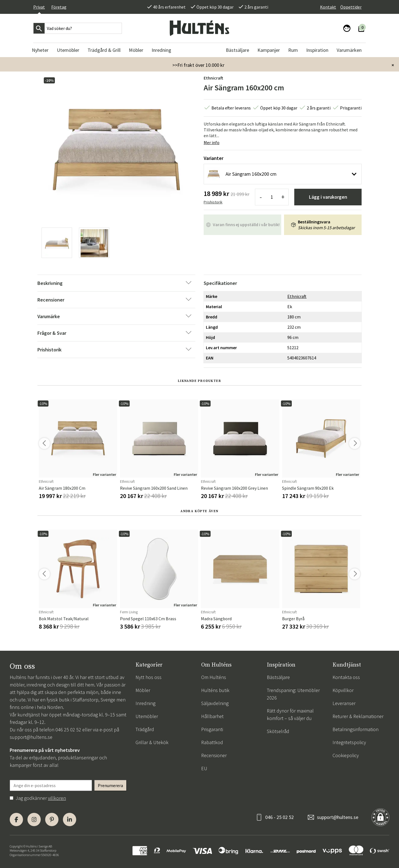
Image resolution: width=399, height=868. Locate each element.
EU (204, 768)
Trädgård (145, 729)
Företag (59, 7)
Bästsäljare (278, 677)
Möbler (143, 690)
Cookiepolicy (346, 755)
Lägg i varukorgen (328, 197)
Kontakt (328, 7)
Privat (39, 7)
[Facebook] (16, 820)
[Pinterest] (52, 820)
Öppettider (351, 7)
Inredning (145, 703)
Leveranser (344, 703)
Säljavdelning (215, 703)
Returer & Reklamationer (358, 716)
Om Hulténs (214, 677)
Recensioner (214, 755)
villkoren (57, 798)
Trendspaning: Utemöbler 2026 (293, 694)
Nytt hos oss (149, 677)
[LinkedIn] (70, 820)
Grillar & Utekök (152, 742)
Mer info (212, 142)
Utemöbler (147, 716)
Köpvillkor (343, 690)
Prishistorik (213, 202)
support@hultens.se (31, 737)
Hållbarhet (212, 716)
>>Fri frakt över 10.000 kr (198, 65)
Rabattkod (212, 742)
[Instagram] (34, 820)
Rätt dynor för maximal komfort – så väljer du (290, 714)
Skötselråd (278, 731)
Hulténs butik (215, 690)
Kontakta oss (346, 677)
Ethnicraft (213, 78)
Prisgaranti (212, 729)
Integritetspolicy (349, 742)
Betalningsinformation (355, 729)
